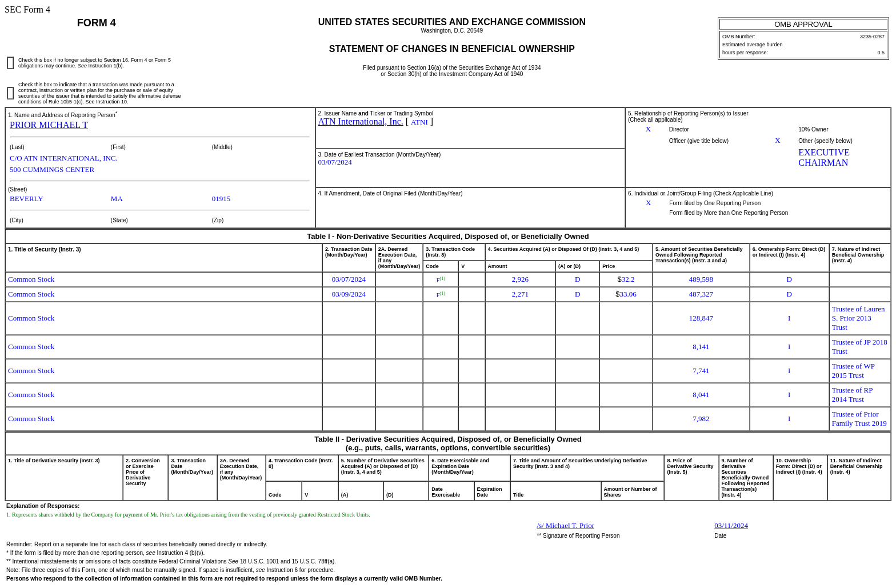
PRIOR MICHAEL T (49, 125)
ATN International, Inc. (361, 121)
